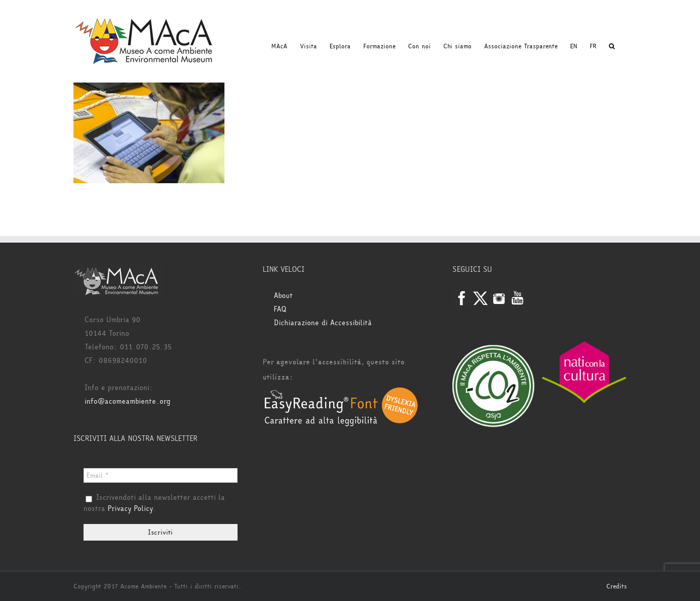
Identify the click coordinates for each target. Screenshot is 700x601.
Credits (617, 586)
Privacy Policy (130, 509)
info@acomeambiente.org (128, 401)
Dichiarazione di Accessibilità (323, 323)
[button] (612, 46)
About (283, 296)
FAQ (280, 309)
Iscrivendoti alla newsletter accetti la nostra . (154, 503)
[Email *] (161, 475)
